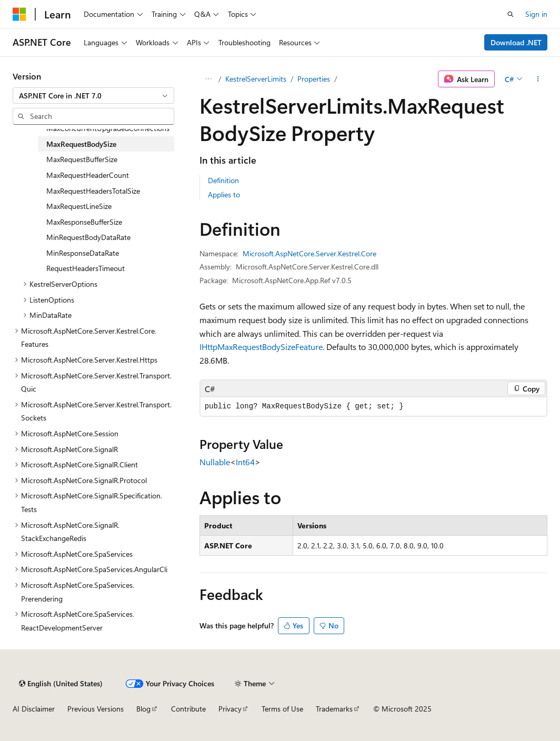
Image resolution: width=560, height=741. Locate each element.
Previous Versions (96, 709)
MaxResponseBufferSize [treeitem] (84, 222)
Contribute (188, 709)
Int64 (245, 462)
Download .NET (516, 42)
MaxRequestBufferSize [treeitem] (82, 159)
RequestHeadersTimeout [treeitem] (86, 268)
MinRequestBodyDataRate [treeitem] (88, 237)
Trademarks (334, 709)
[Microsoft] (19, 14)
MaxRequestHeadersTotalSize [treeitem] (93, 191)
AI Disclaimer (34, 709)
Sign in (536, 14)
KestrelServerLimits (256, 79)
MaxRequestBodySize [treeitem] (81, 144)
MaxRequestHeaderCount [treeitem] (88, 175)
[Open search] (511, 14)
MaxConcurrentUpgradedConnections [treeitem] (108, 128)
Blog (143, 709)
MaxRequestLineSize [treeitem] (79, 206)
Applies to (224, 194)
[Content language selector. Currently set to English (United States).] (61, 684)
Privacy (230, 709)
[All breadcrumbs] (209, 79)
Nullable (215, 462)
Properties (314, 79)
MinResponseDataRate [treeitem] (83, 253)
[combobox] (93, 96)
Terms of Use (282, 709)
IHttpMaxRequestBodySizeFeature (261, 347)
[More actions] (538, 79)
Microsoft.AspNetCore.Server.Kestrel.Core (309, 253)
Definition (223, 180)
